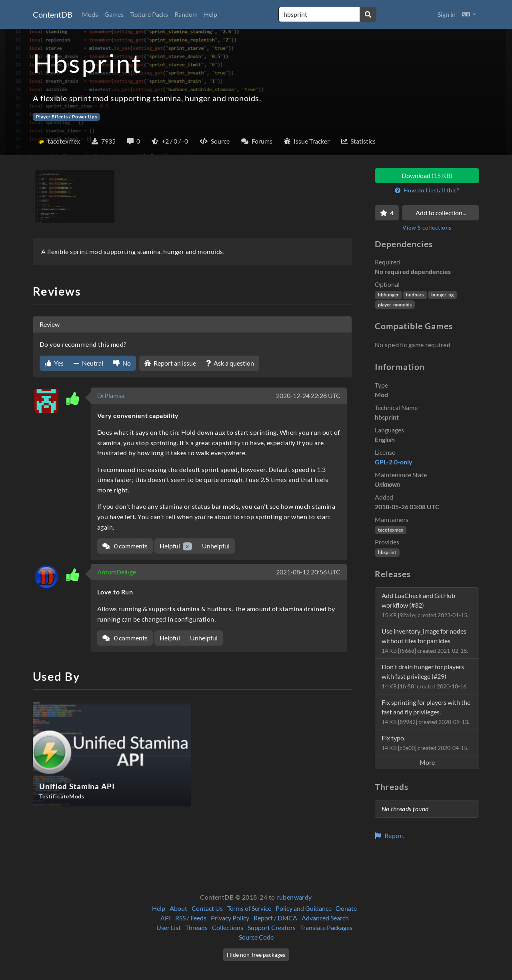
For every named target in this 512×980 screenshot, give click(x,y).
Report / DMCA (275, 918)
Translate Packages (326, 927)
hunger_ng (442, 295)
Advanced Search (325, 918)
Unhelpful (216, 546)
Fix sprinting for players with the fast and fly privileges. (426, 712)
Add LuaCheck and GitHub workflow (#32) (425, 605)
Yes (54, 363)
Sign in (447, 14)
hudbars (415, 295)
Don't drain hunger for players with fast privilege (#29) (425, 676)
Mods (90, 14)
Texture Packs (149, 14)
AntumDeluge (117, 572)
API (166, 918)
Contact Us (207, 908)
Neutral (88, 363)
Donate (346, 908)
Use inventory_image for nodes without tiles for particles (425, 641)
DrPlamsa (111, 395)
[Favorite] (387, 213)
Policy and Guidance (304, 908)
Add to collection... (441, 213)
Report (390, 835)
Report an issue (170, 363)
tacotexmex (391, 530)
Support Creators (272, 927)
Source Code (256, 937)
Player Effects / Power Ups (66, 117)
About (178, 908)
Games (114, 14)
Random (186, 14)
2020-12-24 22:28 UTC (308, 395)
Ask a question (230, 363)
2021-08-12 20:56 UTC (308, 572)
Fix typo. (425, 743)
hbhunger (388, 295)
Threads (196, 927)
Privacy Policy (230, 918)
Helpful (176, 546)
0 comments (125, 546)
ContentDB (53, 14)
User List (169, 927)
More (427, 762)
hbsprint (387, 552)
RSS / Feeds (191, 918)
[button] (469, 14)
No (122, 363)
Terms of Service (249, 908)
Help (211, 14)
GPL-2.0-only (394, 462)
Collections (228, 927)
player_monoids (395, 305)
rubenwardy (294, 897)
